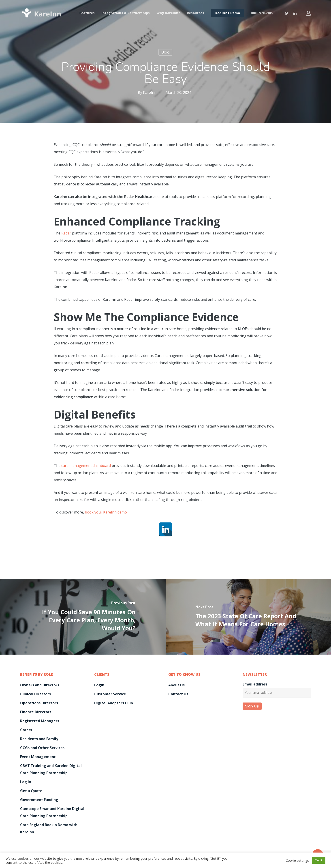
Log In (26, 782)
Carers (26, 730)
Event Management (38, 757)
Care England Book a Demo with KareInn (49, 828)
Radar (66, 233)
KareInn (150, 92)
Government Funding (39, 800)
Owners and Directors (40, 685)
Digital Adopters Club (114, 703)
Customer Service (110, 694)
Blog (165, 52)
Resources (195, 13)
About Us (176, 685)
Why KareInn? (168, 13)
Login (99, 685)
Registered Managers (40, 721)
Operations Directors (39, 703)
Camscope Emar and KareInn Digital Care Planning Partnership (52, 812)
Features (87, 13)
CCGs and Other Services (42, 748)
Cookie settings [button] (297, 860)
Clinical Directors (35, 694)
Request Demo (228, 13)
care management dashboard (86, 466)
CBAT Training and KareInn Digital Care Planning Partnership (51, 769)
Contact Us (178, 694)
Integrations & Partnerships (126, 13)
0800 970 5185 (262, 13)
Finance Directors (36, 712)
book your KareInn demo (106, 512)
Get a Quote (31, 791)
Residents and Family (39, 739)
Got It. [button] (319, 860)
